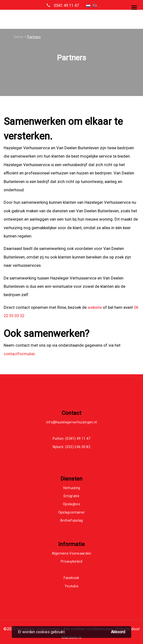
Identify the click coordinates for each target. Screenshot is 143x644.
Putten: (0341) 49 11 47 (72, 439)
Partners (34, 37)
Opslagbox (71, 504)
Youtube (71, 586)
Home (19, 37)
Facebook (71, 578)
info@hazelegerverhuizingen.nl (72, 422)
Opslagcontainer (72, 512)
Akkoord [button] (118, 632)
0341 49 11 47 (66, 5)
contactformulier (19, 354)
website (95, 307)
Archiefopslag (72, 520)
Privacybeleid (71, 561)
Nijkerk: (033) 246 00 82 (71, 447)
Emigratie (71, 496)
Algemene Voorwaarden (72, 553)
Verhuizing (72, 488)
